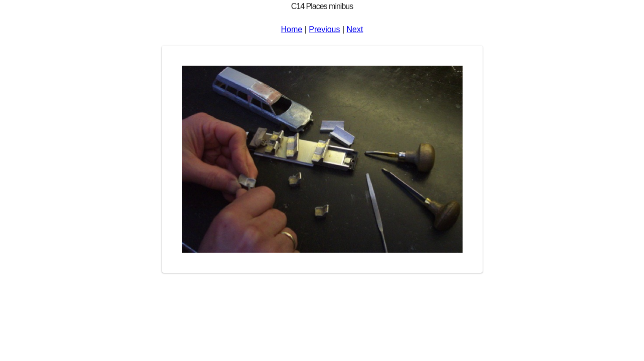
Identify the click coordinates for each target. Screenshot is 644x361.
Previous (324, 29)
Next (355, 29)
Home (292, 29)
